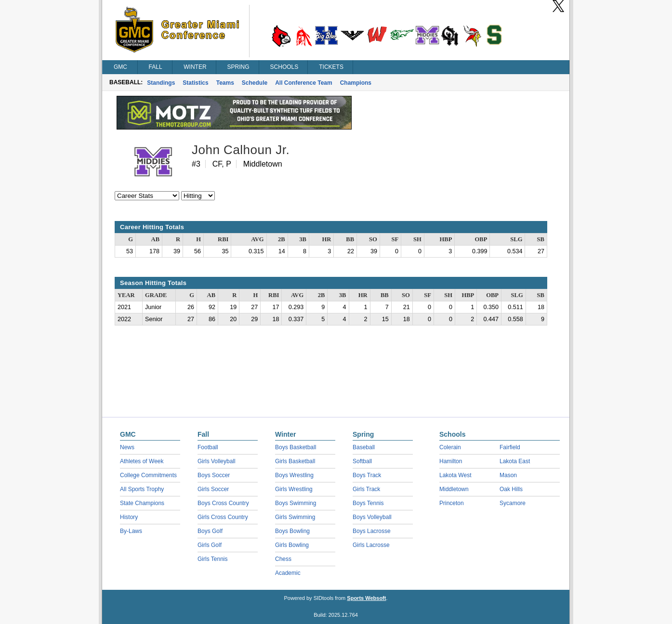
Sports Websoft (366, 598)
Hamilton (451, 461)
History (129, 517)
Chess (283, 559)
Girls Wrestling (294, 489)
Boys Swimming (296, 503)
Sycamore (513, 503)
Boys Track (367, 475)
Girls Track (366, 489)
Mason (508, 475)
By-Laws (131, 531)
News (127, 447)
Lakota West (455, 475)
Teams (225, 83)
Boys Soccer (214, 475)
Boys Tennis (368, 503)
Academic (288, 573)
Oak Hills (511, 489)
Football (208, 447)
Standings (161, 83)
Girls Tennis (212, 559)
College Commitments (148, 475)
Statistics (195, 83)
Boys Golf (210, 531)
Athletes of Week (142, 461)
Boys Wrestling (294, 475)
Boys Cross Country (223, 503)
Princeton (452, 503)
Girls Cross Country (223, 517)
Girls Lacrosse (371, 545)
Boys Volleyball (372, 517)
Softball (362, 461)
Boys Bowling (292, 531)
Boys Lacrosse (372, 531)
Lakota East (515, 461)
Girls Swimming (295, 517)
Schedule (255, 83)
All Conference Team (303, 83)
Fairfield (510, 447)
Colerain (450, 447)
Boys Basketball (296, 447)
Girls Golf (210, 545)
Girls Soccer (213, 489)
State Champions (142, 503)
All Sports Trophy (142, 489)
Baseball (364, 447)
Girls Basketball (295, 461)
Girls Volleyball (217, 461)
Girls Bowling (292, 545)
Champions (356, 83)
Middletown (454, 489)
